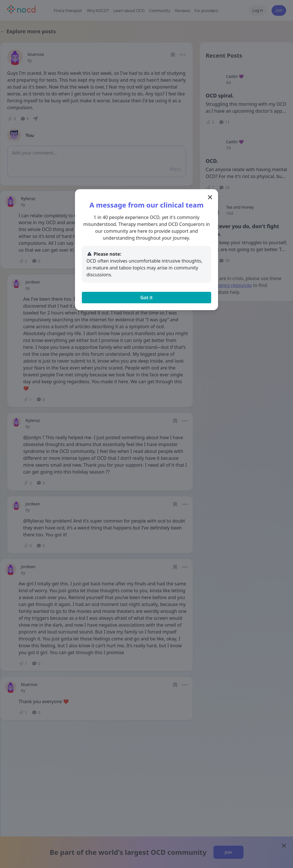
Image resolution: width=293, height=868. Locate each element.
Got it (146, 298)
